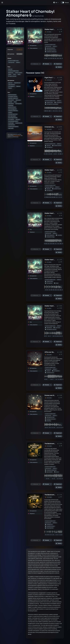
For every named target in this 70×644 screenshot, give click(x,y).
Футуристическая (12, 76)
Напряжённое (17, 83)
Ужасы (14, 74)
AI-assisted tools (17, 136)
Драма (10, 74)
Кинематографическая (13, 61)
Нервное (18, 86)
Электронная (11, 62)
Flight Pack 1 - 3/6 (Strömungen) (55, 78)
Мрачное (10, 83)
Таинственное (11, 85)
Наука (19, 74)
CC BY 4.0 (19, 49)
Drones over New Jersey (53, 395)
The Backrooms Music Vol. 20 (54, 444)
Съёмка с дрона (19, 73)
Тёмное (10, 88)
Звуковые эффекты (49, 187)
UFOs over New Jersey (52, 352)
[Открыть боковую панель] (2, 2)
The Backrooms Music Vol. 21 (54, 495)
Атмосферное (11, 86)
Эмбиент (18, 62)
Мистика (10, 69)
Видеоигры (11, 73)
